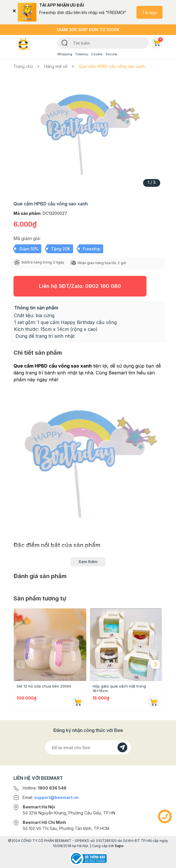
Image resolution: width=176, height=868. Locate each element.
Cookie (97, 54)
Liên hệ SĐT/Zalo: (80, 286)
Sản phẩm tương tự (40, 598)
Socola (111, 54)
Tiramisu (82, 54)
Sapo (119, 846)
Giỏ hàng (158, 42)
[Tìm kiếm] (65, 42)
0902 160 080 (103, 286)
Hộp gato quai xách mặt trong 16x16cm (119, 688)
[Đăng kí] (122, 747)
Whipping (65, 54)
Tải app (149, 12)
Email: (51, 797)
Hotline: (45, 788)
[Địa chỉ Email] (88, 747)
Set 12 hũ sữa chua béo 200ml (44, 686)
